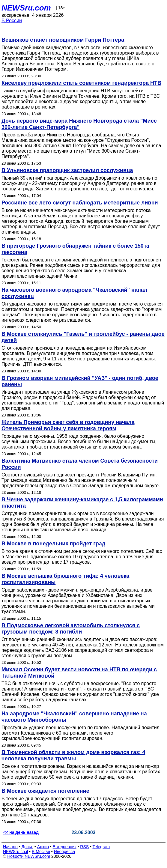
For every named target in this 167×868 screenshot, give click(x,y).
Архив (43, 847)
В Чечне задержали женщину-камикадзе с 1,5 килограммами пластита (82, 503)
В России (12, 21)
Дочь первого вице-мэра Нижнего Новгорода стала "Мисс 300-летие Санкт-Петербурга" (79, 124)
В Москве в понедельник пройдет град (53, 544)
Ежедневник (65, 847)
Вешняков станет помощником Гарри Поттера (63, 40)
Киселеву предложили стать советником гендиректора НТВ (81, 83)
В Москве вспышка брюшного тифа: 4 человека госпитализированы (65, 579)
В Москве (41, 852)
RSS (84, 847)
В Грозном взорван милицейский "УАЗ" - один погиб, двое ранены (80, 381)
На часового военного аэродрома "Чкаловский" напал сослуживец (74, 293)
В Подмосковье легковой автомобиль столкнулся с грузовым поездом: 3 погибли (71, 629)
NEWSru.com (26, 8)
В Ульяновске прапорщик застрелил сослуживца (67, 170)
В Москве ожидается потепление (45, 791)
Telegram (101, 847)
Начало (10, 847)
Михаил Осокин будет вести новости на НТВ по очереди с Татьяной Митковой (79, 673)
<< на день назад (21, 832)
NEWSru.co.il (15, 852)
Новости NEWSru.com (29, 856)
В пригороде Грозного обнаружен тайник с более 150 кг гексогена (76, 249)
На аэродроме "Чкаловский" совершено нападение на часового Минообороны (74, 717)
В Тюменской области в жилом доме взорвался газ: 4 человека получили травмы (73, 755)
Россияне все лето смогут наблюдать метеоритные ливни (80, 203)
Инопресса (65, 852)
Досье (27, 847)
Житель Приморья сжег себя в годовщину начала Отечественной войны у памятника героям (68, 425)
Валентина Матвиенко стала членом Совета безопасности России (80, 464)
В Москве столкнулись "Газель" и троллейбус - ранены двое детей (83, 337)
